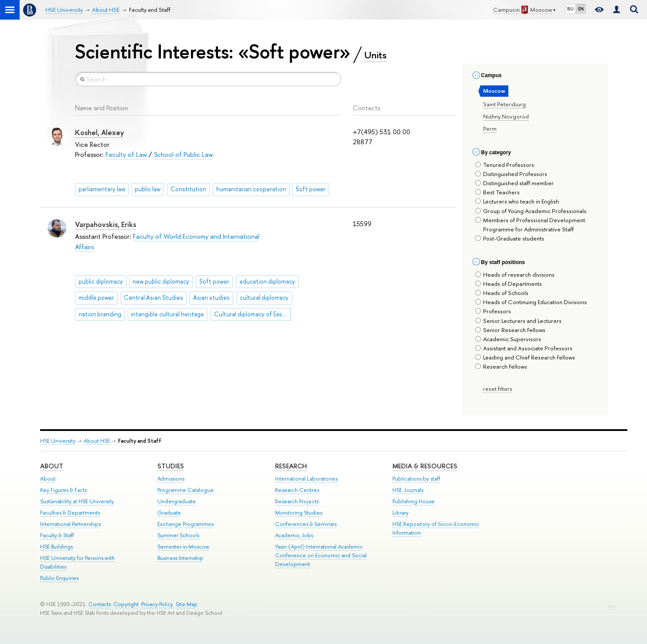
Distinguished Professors (511, 174)
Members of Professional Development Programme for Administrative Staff (530, 225)
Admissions (171, 479)
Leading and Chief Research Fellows (525, 357)
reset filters (498, 389)
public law (148, 189)
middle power (96, 298)
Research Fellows (501, 366)
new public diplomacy (161, 281)
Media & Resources (425, 466)
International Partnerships (70, 524)
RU (570, 9)
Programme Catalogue (186, 490)
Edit (612, 607)
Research (291, 466)
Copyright (126, 604)
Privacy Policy (157, 604)
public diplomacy (101, 281)
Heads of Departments (509, 284)
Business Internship (180, 558)
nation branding (100, 314)
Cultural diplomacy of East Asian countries (253, 314)
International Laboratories (306, 479)
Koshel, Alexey (99, 132)
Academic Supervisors (508, 339)
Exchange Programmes (186, 524)
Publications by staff (416, 479)
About (52, 466)
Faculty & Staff (57, 535)
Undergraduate (177, 501)
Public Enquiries (59, 578)
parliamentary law (102, 189)
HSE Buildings (56, 547)
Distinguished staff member (514, 183)
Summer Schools (178, 535)
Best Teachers (497, 192)
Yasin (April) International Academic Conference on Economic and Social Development (321, 555)
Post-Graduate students (510, 238)
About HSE (97, 441)
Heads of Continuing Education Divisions (531, 302)
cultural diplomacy (264, 298)
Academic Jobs (294, 535)
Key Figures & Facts (63, 490)
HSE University (58, 441)
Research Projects (297, 501)
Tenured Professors (505, 165)
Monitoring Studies (299, 513)
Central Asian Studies (153, 298)
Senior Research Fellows (510, 330)
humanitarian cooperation (251, 189)
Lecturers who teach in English (517, 201)
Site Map (187, 604)
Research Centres (297, 490)
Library (400, 513)
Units (376, 55)
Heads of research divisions (515, 275)
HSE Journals (408, 490)
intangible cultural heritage (167, 314)
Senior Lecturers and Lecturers (518, 321)
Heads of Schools (502, 293)
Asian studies (211, 298)
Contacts (100, 604)
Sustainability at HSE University (77, 501)
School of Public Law (183, 154)
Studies (171, 466)
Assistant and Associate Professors (524, 348)
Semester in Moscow (183, 547)
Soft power (311, 189)
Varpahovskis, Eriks (106, 224)
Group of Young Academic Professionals (531, 211)
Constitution (188, 189)
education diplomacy (267, 281)
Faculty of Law (126, 154)
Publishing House (414, 501)
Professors (493, 311)
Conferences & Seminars (306, 524)
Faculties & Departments (70, 513)
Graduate (169, 513)
